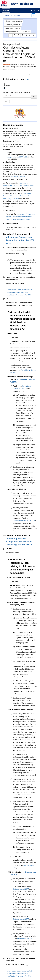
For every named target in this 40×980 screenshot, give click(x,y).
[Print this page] (32, 10)
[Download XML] (22, 35)
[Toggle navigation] (6, 10)
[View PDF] (14, 35)
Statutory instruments (13, 25)
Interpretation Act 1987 (18, 176)
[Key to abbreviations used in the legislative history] (11, 35)
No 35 (20, 240)
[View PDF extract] (18, 35)
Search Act (25, 32)
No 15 (17, 157)
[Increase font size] (38, 10)
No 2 (19, 542)
